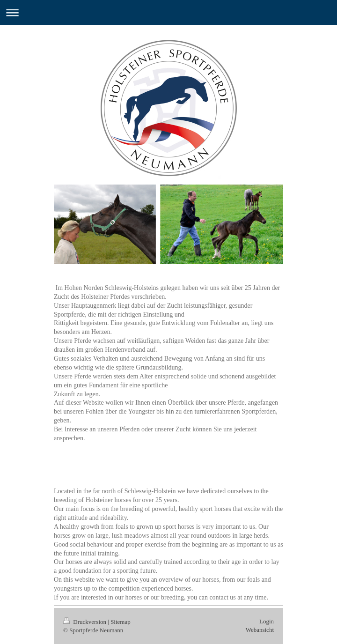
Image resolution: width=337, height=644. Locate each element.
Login (267, 621)
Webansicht (260, 630)
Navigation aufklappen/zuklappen (168, 12)
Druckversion (85, 622)
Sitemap (121, 622)
